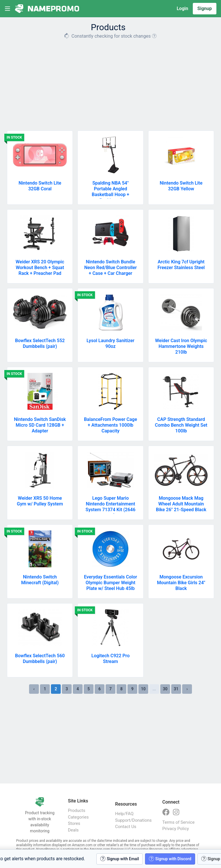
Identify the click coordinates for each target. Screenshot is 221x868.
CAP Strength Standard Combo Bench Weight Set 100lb (181, 425)
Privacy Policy (176, 829)
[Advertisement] (110, 83)
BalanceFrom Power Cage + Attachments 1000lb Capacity (111, 425)
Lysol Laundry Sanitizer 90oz (110, 343)
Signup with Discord (170, 859)
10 (143, 689)
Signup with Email (120, 859)
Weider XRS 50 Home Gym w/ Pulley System (40, 501)
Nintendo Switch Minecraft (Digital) (40, 580)
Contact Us (126, 827)
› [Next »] (187, 689)
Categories (78, 817)
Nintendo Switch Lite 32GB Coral (40, 186)
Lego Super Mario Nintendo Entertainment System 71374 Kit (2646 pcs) (110, 507)
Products (77, 810)
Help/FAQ (124, 814)
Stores (74, 823)
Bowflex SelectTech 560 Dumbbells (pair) (40, 659)
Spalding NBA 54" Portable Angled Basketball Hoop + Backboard (110, 192)
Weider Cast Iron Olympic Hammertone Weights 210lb (181, 346)
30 (165, 689)
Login (182, 8)
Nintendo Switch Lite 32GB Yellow (181, 186)
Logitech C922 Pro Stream (111, 659)
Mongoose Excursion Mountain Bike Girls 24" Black (181, 583)
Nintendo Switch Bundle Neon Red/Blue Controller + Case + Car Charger (111, 268)
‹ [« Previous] (34, 689)
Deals (73, 830)
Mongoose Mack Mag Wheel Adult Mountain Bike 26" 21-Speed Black (181, 504)
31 (176, 689)
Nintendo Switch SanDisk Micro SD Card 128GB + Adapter (40, 425)
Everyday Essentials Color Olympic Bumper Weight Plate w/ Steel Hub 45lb (110, 583)
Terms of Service (178, 822)
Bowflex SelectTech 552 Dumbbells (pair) (40, 343)
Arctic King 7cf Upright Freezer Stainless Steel (181, 265)
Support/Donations (133, 820)
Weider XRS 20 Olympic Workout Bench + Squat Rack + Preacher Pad (40, 268)
